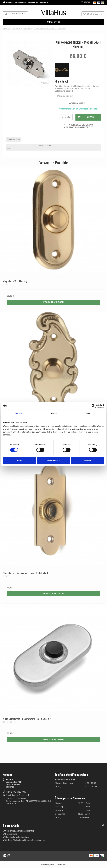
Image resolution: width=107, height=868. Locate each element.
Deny (20, 460)
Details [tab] (53, 413)
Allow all (88, 460)
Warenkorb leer (94, 14)
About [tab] (88, 413)
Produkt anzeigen (54, 302)
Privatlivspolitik (48, 864)
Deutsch (86, 2)
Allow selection (53, 460)
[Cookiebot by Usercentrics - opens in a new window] (92, 406)
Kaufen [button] (84, 117)
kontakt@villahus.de (21, 795)
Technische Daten (13, 139)
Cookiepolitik (60, 864)
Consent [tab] (19, 413)
